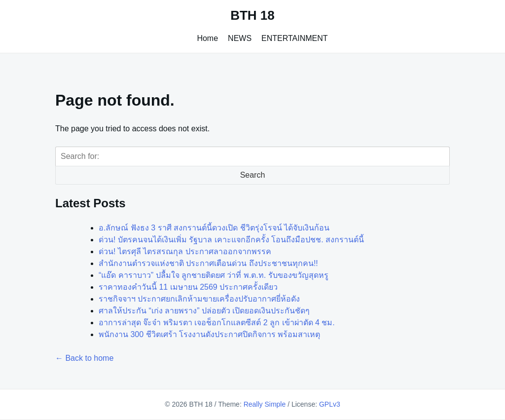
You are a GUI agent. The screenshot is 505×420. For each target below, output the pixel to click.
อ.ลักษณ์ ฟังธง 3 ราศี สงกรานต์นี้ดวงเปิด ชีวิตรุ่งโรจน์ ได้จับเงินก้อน (214, 228)
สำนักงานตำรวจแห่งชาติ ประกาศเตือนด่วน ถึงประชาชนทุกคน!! (208, 263)
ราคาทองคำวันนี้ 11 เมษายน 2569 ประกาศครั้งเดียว (188, 287)
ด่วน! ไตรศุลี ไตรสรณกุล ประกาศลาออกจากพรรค (185, 251)
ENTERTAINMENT (295, 38)
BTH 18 (252, 15)
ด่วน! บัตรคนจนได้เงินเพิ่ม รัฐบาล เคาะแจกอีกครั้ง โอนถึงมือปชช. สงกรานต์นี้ (231, 240)
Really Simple (265, 404)
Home (207, 38)
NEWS (240, 38)
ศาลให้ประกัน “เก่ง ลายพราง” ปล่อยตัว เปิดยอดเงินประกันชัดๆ (204, 311)
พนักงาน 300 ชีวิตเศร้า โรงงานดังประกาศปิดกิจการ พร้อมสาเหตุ (209, 334)
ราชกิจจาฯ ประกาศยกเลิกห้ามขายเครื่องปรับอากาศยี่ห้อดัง (199, 299)
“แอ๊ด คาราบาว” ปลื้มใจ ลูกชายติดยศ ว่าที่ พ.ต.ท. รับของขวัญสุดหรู (214, 275)
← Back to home (84, 358)
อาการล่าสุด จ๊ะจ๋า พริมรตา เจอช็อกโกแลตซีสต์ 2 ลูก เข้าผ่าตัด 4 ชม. (217, 323)
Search (253, 175)
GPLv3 (330, 404)
